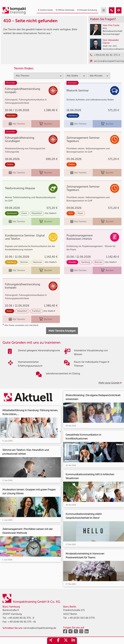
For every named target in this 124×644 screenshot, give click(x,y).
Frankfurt (36, 311)
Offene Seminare (65, 10)
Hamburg (73, 116)
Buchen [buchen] (46, 124)
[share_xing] (51, 641)
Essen (24, 213)
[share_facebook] (58, 641)
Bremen (24, 262)
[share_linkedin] (73, 641)
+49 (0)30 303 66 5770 (81, 618)
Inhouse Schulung (87, 10)
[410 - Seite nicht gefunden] (112, 10)
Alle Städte (51, 213)
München (11, 116)
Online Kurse (45, 10)
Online (10, 164)
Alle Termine (17, 124)
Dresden (72, 262)
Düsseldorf (37, 213)
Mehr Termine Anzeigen (62, 331)
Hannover (37, 262)
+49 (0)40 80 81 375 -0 (21, 618)
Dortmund (12, 213)
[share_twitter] (66, 641)
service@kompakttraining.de (40, 628)
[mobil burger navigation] (104, 10)
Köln (71, 213)
